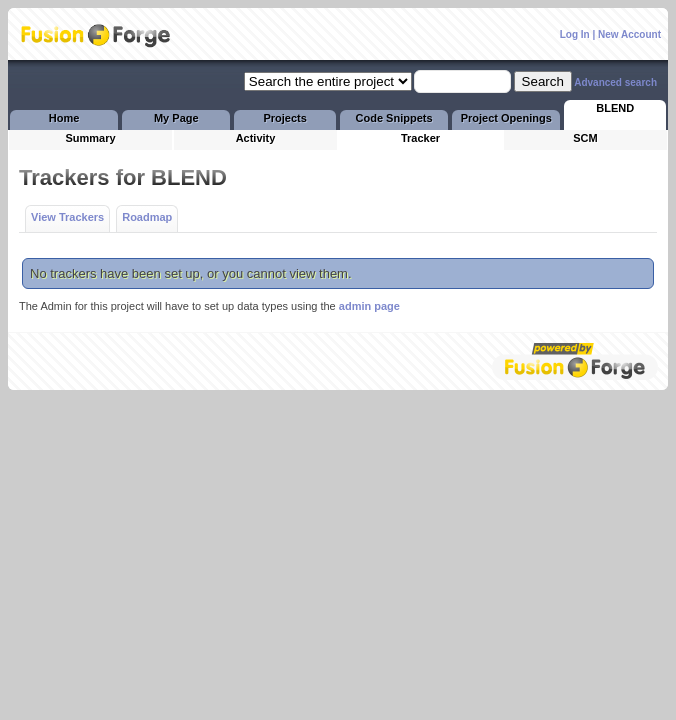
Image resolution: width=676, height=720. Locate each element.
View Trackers (67, 217)
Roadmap (147, 217)
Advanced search (615, 82)
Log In (575, 34)
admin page (369, 306)
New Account (629, 34)
